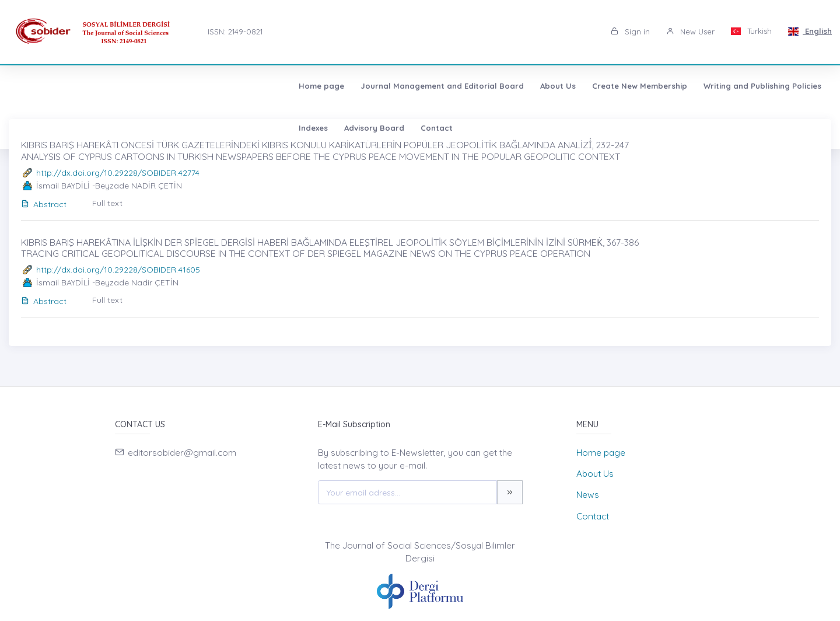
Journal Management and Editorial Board (166, 86)
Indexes (576, 86)
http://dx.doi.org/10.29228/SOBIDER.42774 (118, 173)
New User (690, 32)
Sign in (630, 32)
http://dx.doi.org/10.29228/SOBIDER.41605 (118, 270)
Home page (45, 86)
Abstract (44, 204)
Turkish (752, 31)
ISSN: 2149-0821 (235, 32)
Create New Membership (363, 86)
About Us (281, 86)
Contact (699, 86)
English (810, 31)
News (588, 495)
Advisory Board (637, 86)
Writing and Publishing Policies (486, 86)
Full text (107, 203)
